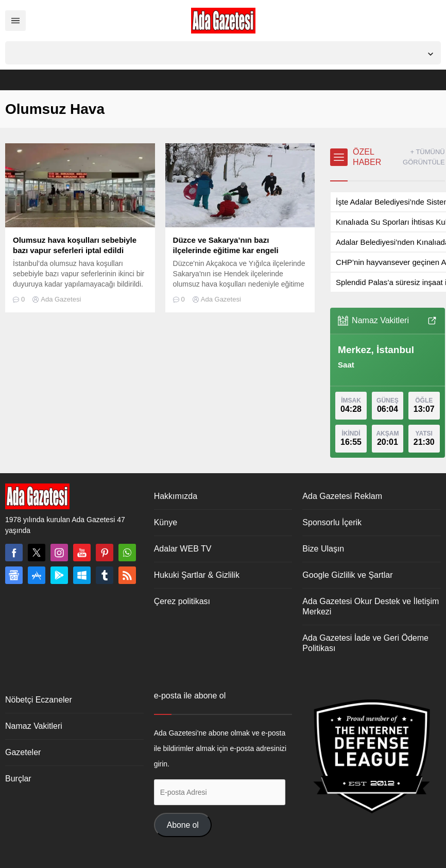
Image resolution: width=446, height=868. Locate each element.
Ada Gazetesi (61, 299)
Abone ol (183, 825)
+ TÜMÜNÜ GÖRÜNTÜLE (424, 157)
